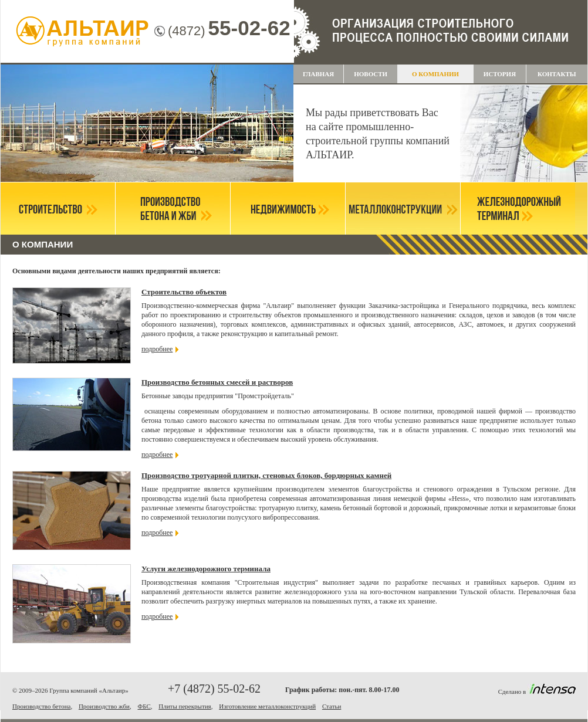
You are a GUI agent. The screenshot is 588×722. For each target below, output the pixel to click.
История (500, 74)
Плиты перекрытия (185, 706)
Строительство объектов (184, 292)
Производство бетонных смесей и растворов (217, 382)
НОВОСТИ (371, 74)
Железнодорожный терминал (518, 209)
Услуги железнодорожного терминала (206, 569)
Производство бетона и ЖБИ (173, 209)
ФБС (144, 706)
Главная (318, 74)
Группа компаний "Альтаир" (83, 32)
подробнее (157, 349)
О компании (435, 74)
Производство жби (104, 706)
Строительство (58, 209)
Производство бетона (41, 706)
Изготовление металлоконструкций (267, 706)
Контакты (557, 74)
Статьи (332, 706)
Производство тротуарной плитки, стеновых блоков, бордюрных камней (266, 475)
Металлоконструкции (403, 209)
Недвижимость (288, 209)
